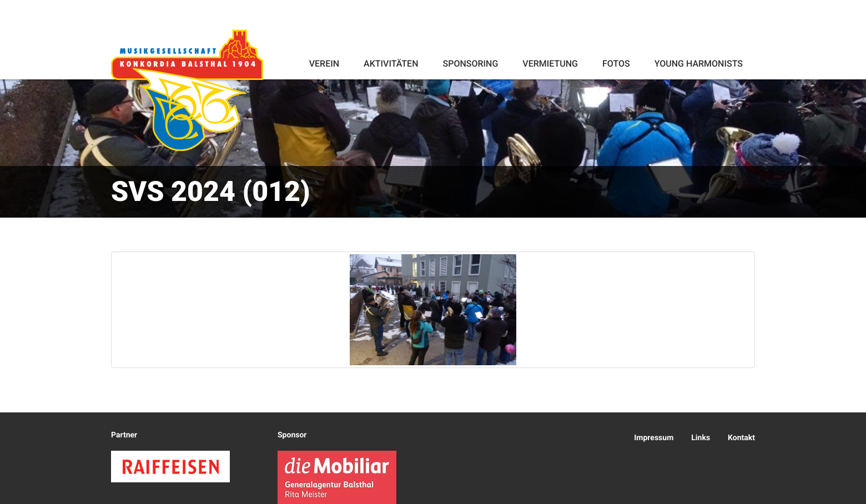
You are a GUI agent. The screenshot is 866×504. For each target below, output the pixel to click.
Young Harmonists (699, 64)
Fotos (616, 64)
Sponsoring (470, 64)
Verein (324, 64)
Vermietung (550, 64)
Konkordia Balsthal (187, 90)
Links (701, 438)
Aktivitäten (391, 64)
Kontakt (741, 438)
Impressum (654, 438)
